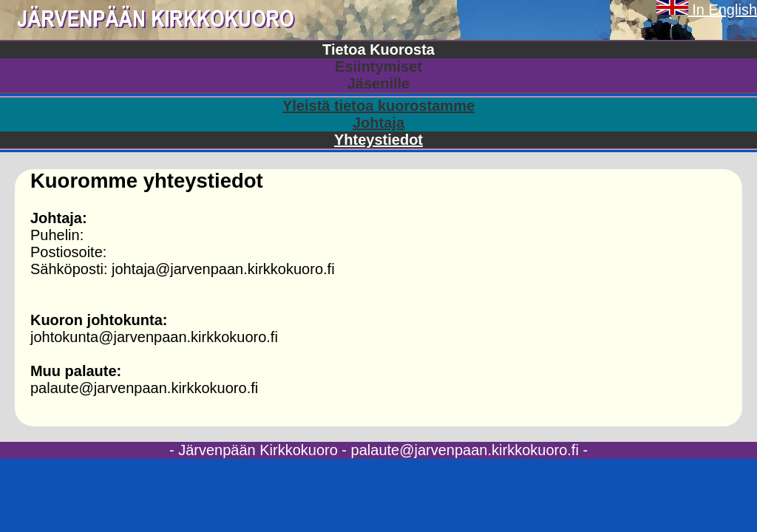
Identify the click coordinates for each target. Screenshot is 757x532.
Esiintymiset (378, 66)
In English (707, 10)
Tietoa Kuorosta (378, 50)
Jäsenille (379, 83)
